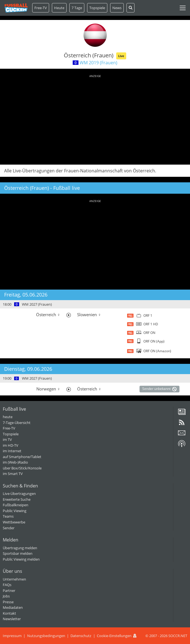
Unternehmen (14, 579)
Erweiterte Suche (17, 499)
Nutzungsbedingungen (46, 636)
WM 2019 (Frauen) (98, 63)
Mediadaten (13, 607)
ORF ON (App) (154, 341)
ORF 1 (148, 315)
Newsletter (12, 619)
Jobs (6, 596)
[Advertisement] (95, 119)
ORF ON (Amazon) (157, 351)
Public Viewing (15, 511)
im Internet (12, 451)
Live (121, 56)
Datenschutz (81, 636)
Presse (8, 602)
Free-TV (41, 8)
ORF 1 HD (151, 324)
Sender (9, 528)
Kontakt (9, 613)
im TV (7, 439)
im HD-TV (11, 445)
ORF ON (149, 333)
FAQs (7, 585)
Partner (9, 591)
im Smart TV (13, 474)
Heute (59, 8)
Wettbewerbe (14, 522)
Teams (8, 516)
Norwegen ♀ (48, 389)
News (117, 8)
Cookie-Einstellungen (114, 636)
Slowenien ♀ (89, 315)
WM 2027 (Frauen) (37, 304)
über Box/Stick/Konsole (22, 468)
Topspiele (11, 434)
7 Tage (77, 8)
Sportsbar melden (18, 553)
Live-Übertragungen (19, 494)
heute (8, 417)
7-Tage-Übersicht (17, 423)
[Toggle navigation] (183, 8)
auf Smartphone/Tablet (22, 457)
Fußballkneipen (16, 505)
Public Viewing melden (21, 559)
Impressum (12, 636)
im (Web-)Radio (15, 462)
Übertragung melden (20, 548)
